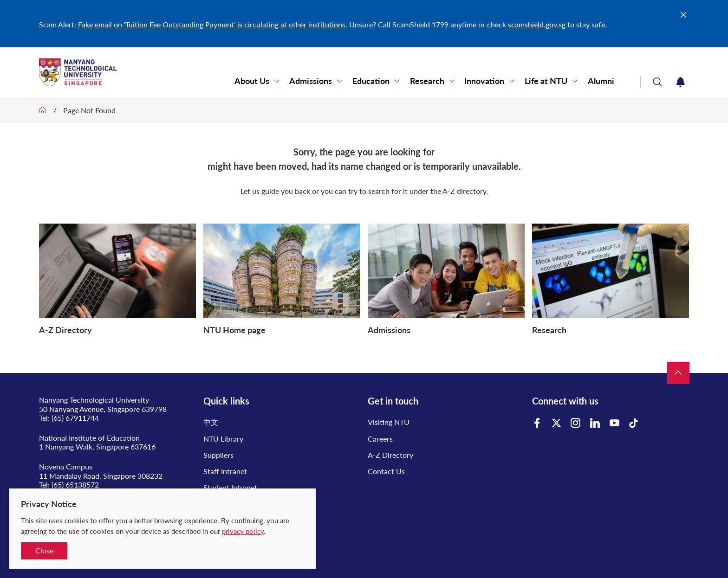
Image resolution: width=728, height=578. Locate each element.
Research (431, 81)
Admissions (318, 81)
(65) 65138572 (75, 485)
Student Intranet (230, 487)
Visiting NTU (389, 422)
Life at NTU (548, 81)
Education (377, 81)
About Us (260, 81)
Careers (380, 439)
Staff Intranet (225, 471)
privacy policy (243, 531)
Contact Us (386, 471)
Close (44, 550)
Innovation (487, 81)
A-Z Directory (390, 455)
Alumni (601, 81)
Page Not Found (89, 110)
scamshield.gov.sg (537, 24)
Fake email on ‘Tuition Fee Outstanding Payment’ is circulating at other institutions (212, 24)
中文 (211, 422)
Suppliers (218, 455)
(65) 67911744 (75, 418)
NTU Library (223, 439)
